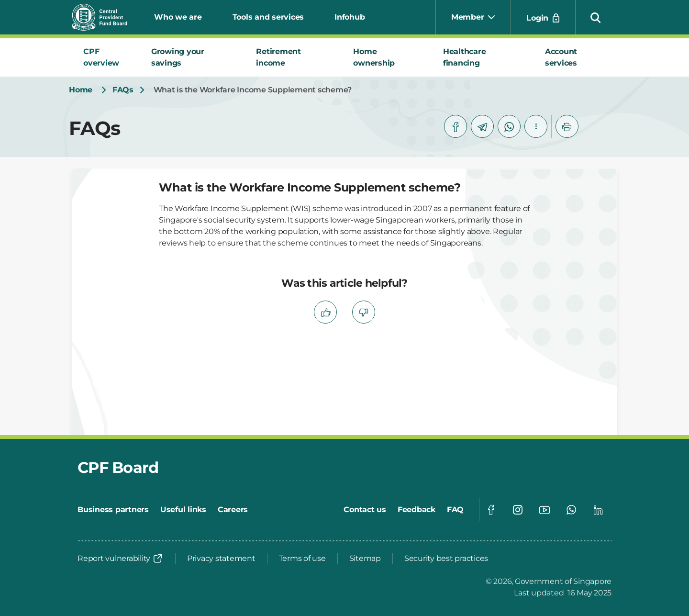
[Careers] (233, 510)
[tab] (106, 57)
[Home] (81, 90)
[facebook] (456, 126)
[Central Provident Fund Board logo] (105, 17)
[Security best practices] (446, 559)
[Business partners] (113, 510)
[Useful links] (183, 510)
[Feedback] (417, 510)
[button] (596, 17)
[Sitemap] (365, 559)
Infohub (350, 17)
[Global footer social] (491, 510)
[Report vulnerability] (121, 559)
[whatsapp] (509, 126)
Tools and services (268, 17)
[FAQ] (455, 510)
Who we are (178, 17)
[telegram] (482, 126)
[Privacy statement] (221, 559)
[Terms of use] (302, 559)
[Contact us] (365, 510)
